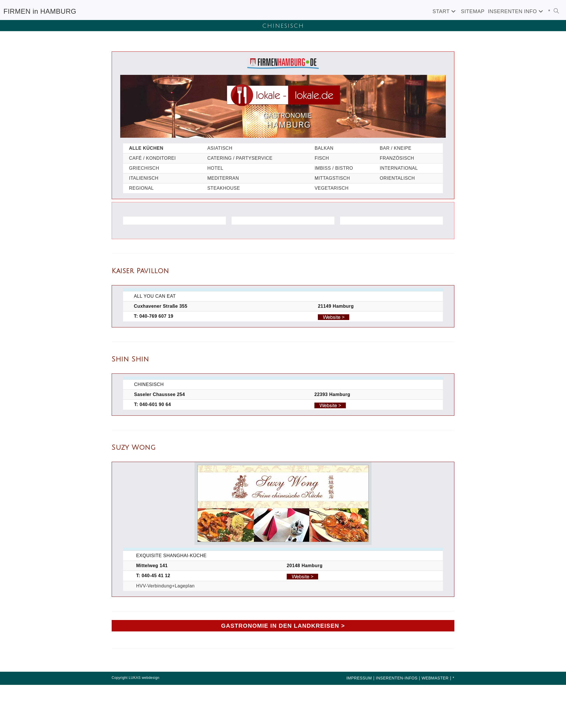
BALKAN (324, 148)
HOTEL (215, 168)
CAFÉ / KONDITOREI (152, 158)
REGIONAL (141, 188)
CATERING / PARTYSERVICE (240, 158)
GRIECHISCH (144, 168)
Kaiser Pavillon (140, 271)
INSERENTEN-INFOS (397, 678)
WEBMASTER (435, 678)
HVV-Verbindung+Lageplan (165, 586)
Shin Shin (130, 359)
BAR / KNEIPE (396, 148)
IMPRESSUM (359, 678)
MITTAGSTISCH (332, 178)
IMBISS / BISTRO (334, 168)
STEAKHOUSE (224, 188)
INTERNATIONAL (399, 168)
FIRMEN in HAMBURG (40, 11)
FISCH (322, 158)
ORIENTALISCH (397, 178)
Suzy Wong (134, 447)
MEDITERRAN (223, 178)
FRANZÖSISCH (397, 158)
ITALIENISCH (144, 178)
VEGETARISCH (332, 188)
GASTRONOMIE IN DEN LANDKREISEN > (283, 626)
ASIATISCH (220, 148)
